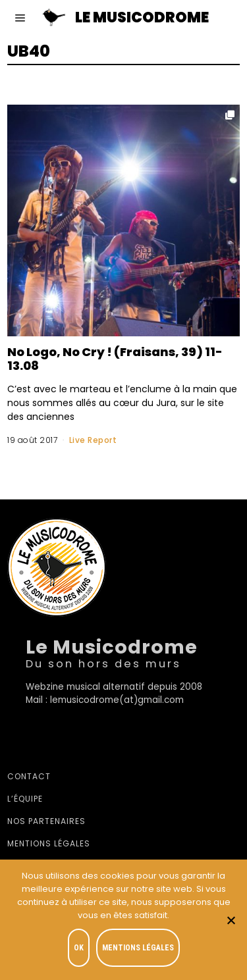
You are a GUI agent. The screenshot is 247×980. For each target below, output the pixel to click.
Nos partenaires (46, 821)
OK (79, 948)
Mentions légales (49, 843)
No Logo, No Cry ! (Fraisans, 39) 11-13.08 (115, 359)
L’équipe (25, 799)
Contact (29, 776)
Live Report (93, 440)
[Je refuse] (231, 920)
